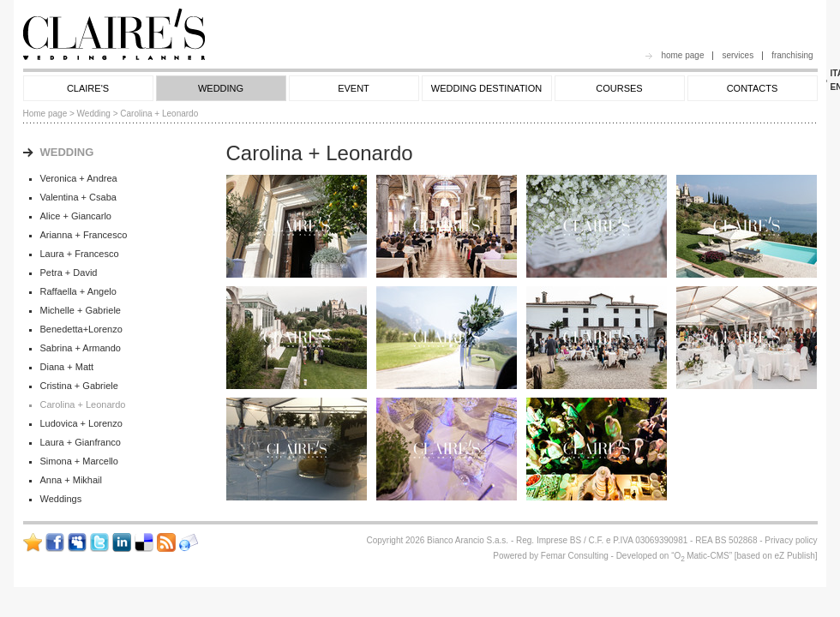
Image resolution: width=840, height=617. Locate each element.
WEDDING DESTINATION (486, 88)
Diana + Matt (67, 367)
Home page (45, 114)
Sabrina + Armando (81, 348)
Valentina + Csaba (78, 197)
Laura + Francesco (80, 254)
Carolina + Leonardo (83, 404)
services (738, 55)
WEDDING (221, 88)
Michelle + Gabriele (81, 310)
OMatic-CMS (701, 556)
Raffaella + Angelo (78, 291)
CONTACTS (753, 88)
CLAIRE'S (88, 88)
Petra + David (69, 273)
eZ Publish (794, 556)
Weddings (61, 499)
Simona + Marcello (79, 461)
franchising (792, 55)
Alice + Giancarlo (76, 216)
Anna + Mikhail (71, 480)
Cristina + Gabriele (79, 386)
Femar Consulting (575, 556)
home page (682, 55)
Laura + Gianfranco (81, 442)
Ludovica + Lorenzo (81, 423)
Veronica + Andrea (79, 178)
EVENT (354, 88)
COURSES (619, 88)
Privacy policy (791, 540)
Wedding (94, 114)
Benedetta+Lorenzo (81, 329)
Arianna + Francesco (84, 235)
